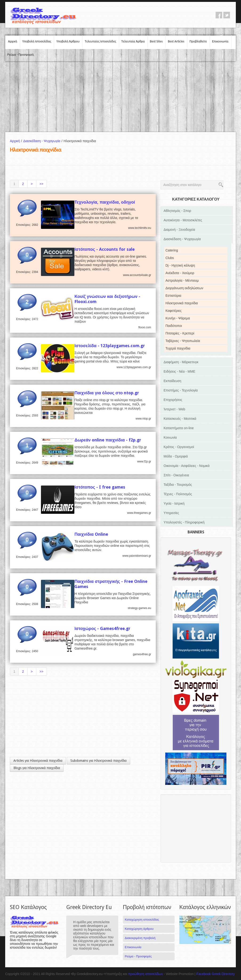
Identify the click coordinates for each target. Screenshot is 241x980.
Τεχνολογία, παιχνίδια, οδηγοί (105, 202)
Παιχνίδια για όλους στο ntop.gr (107, 393)
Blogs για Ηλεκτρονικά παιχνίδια (37, 768)
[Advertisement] (120, 97)
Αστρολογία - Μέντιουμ (182, 280)
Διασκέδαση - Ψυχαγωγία (43, 141)
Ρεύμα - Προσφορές (21, 55)
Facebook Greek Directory (215, 974)
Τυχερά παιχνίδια (178, 348)
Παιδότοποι (174, 326)
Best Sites (156, 41)
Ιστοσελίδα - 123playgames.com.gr (110, 346)
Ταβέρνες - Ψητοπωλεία (183, 341)
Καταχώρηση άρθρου (139, 929)
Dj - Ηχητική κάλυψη (180, 265)
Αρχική (13, 41)
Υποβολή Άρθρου (68, 41)
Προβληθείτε (198, 41)
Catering (172, 250)
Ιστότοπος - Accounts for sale (104, 249)
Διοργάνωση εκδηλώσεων (184, 288)
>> (41, 184)
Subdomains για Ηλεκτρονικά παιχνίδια (98, 761)
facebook (219, 15)
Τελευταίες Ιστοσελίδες (100, 41)
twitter (227, 15)
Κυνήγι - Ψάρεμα (178, 318)
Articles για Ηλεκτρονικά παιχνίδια (38, 761)
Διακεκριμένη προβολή (140, 938)
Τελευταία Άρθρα (133, 41)
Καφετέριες (173, 311)
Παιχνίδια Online (91, 534)
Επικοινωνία (220, 41)
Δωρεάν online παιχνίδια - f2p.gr (108, 440)
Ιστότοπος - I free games (100, 487)
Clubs (170, 258)
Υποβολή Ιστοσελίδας (37, 41)
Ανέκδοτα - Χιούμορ (180, 273)
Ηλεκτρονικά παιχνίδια (182, 303)
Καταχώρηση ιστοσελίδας (142, 920)
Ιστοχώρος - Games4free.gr (102, 628)
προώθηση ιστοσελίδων (145, 974)
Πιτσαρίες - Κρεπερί (180, 333)
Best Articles (176, 41)
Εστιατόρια (173, 296)
